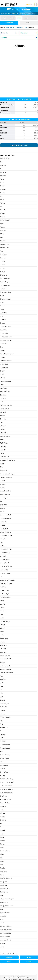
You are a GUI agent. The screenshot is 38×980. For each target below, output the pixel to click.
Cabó (1, 316)
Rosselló (2, 769)
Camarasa (3, 320)
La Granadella (4, 529)
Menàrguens (4, 645)
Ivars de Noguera (5, 494)
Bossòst (2, 306)
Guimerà (2, 481)
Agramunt (3, 165)
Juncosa (2, 508)
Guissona (3, 484)
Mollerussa (3, 652)
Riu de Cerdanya (5, 765)
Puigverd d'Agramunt (6, 745)
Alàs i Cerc (3, 172)
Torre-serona (4, 892)
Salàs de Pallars (5, 772)
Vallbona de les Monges (7, 899)
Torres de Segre (5, 889)
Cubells (2, 374)
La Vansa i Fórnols (5, 573)
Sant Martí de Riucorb (6, 793)
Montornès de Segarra (6, 673)
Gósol (2, 467)
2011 (34, 18)
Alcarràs (2, 186)
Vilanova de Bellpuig (6, 926)
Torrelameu (3, 885)
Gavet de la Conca (5, 457)
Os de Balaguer (4, 704)
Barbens (2, 261)
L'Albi (2, 542)
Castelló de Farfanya (6, 340)
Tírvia (2, 858)
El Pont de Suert (5, 392)
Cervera (2, 350)
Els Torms (3, 412)
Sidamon (3, 813)
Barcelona (9, 957)
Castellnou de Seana (6, 337)
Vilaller (2, 919)
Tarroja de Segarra (5, 851)
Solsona (2, 817)
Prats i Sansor (4, 728)
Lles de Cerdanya (5, 621)
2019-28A (12, 18)
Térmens (3, 854)
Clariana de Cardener (6, 361)
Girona (29, 957)
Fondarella (3, 446)
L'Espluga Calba (5, 590)
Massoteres (3, 642)
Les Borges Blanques (6, 584)
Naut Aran (3, 680)
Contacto (6, 978)
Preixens (2, 734)
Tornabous (3, 868)
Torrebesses (4, 871)
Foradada (3, 450)
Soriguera (3, 820)
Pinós (2, 721)
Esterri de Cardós (5, 436)
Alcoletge (3, 189)
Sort (1, 823)
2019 (4, 18)
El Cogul (2, 378)
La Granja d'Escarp (5, 532)
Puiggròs (3, 741)
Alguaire (2, 203)
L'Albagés (3, 539)
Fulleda (2, 453)
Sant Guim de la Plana (6, 786)
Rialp (1, 752)
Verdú (2, 909)
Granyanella (3, 470)
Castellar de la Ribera (6, 326)
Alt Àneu (2, 227)
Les (1, 577)
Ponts (2, 724)
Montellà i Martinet (5, 656)
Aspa (1, 251)
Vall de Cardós (4, 902)
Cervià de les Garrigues (7, 354)
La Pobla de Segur (5, 553)
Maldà (2, 635)
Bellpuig (2, 289)
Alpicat (2, 224)
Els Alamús (3, 395)
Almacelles (3, 210)
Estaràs (2, 429)
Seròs (2, 810)
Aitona (2, 169)
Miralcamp (3, 649)
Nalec (2, 676)
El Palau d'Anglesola (6, 381)
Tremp (2, 895)
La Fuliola (3, 525)
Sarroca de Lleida (5, 803)
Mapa (34, 14)
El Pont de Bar (4, 388)
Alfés (1, 196)
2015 (26, 18)
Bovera (2, 309)
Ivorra (2, 501)
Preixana (3, 731)
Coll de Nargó (4, 364)
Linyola (2, 601)
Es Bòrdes (3, 419)
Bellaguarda (3, 275)
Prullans (2, 738)
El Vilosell (3, 416)
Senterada (3, 806)
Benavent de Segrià (6, 299)
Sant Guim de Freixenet (7, 782)
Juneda (2, 512)
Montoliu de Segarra (6, 669)
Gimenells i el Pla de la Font (8, 460)
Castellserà (3, 344)
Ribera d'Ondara (5, 755)
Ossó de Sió (3, 707)
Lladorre (2, 604)
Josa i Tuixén (4, 505)
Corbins (2, 371)
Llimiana (2, 625)
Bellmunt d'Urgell (5, 285)
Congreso (9, 23)
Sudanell (2, 830)
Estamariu (3, 426)
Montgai (2, 662)
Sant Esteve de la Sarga (7, 779)
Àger (1, 162)
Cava (1, 347)
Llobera (2, 628)
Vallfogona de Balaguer (7, 906)
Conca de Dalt (4, 368)
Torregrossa (3, 882)
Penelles (2, 710)
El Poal (2, 385)
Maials (2, 632)
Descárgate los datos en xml (19, 145)
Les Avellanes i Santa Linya (8, 580)
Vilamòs (2, 923)
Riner (2, 762)
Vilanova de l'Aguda (6, 933)
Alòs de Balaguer (5, 220)
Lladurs (2, 608)
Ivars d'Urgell (4, 498)
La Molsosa (3, 546)
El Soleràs (3, 398)
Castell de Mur (4, 333)
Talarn (2, 837)
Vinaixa (2, 947)
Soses (2, 827)
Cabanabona (4, 313)
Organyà (2, 700)
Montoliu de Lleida (5, 666)
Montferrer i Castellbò (6, 659)
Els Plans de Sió (4, 409)
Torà (1, 865)
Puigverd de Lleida (5, 748)
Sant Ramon (3, 796)
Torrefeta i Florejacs (6, 878)
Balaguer (3, 258)
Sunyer (2, 834)
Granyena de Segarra (6, 477)
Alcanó (2, 183)
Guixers (2, 488)
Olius (1, 697)
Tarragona (29, 961)
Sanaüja (2, 776)
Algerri (2, 200)
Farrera (2, 440)
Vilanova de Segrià (5, 940)
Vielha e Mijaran (5, 913)
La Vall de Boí (4, 570)
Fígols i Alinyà (4, 443)
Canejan (2, 323)
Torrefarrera (4, 875)
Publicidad (23, 978)
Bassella (2, 265)
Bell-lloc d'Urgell (5, 282)
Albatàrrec (3, 176)
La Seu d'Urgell (4, 563)
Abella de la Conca (5, 159)
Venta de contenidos (15, 978)
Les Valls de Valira (5, 597)
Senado (29, 23)
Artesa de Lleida (5, 244)
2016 (19, 18)
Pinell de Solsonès (5, 717)
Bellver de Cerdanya (6, 292)
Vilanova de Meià (5, 937)
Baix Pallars (3, 255)
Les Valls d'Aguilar (5, 594)
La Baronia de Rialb (6, 515)
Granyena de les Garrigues (7, 474)
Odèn (2, 686)
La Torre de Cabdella (6, 566)
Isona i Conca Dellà (5, 491)
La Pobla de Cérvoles (6, 549)
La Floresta (3, 522)
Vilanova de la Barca (6, 930)
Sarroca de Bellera (5, 799)
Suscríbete (29, 4)
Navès (2, 683)
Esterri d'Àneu (4, 433)
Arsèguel (3, 241)
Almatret (2, 213)
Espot (2, 422)
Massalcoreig (4, 638)
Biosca (2, 302)
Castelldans (3, 330)
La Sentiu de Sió (5, 560)
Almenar (2, 217)
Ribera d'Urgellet (5, 758)
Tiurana (2, 861)
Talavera (2, 841)
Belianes (2, 272)
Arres (2, 237)
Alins (1, 207)
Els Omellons (4, 402)
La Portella (3, 556)
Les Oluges (3, 587)
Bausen (2, 268)
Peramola (3, 714)
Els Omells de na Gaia (6, 405)
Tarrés (2, 847)
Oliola (2, 693)
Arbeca (2, 234)
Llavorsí (2, 614)
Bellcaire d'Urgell (5, 278)
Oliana (2, 690)
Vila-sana (3, 943)
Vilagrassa (3, 916)
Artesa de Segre (5, 248)
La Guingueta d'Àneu (6, 536)
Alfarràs (2, 193)
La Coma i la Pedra (5, 518)
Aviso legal (30, 978)
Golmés (2, 464)
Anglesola (3, 231)
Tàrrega (2, 844)
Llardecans (3, 611)
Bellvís (2, 296)
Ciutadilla (3, 357)
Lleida (2, 618)
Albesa (2, 179)
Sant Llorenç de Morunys (7, 789)
